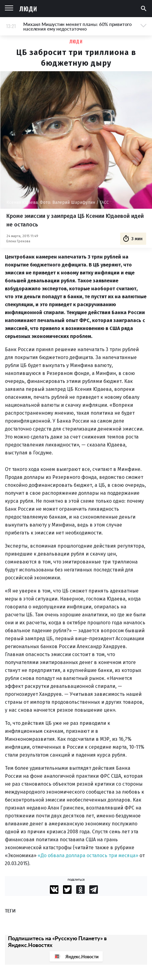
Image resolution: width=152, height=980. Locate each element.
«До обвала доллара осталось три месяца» (88, 855)
